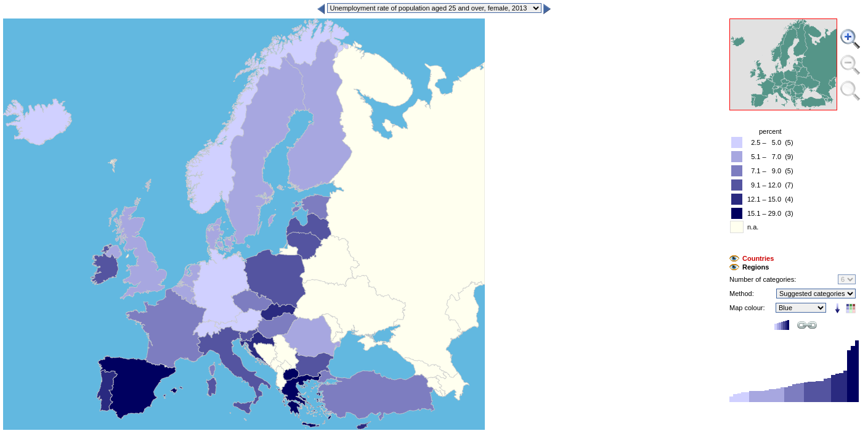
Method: (742, 294)
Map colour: (747, 308)
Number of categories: (763, 279)
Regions (756, 267)
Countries (758, 258)
